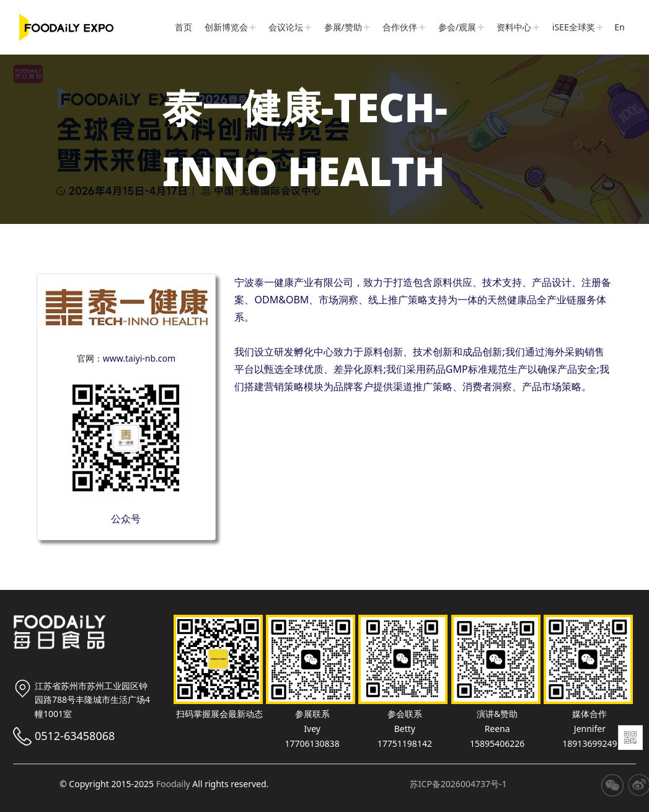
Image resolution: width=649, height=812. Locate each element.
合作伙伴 (400, 27)
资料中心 (514, 27)
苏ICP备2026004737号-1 (458, 784)
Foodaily (173, 784)
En (619, 27)
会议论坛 (286, 27)
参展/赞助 (343, 27)
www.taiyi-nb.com (139, 358)
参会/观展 (457, 27)
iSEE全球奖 (574, 27)
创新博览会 (226, 27)
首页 (183, 27)
